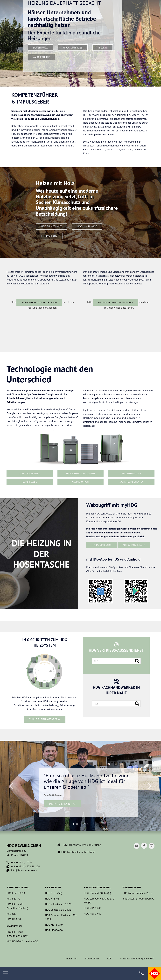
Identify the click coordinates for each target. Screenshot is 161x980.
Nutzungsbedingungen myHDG (137, 958)
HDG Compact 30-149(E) (59, 910)
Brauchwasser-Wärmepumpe (138, 899)
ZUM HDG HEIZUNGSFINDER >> (45, 719)
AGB (109, 958)
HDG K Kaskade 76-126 (58, 904)
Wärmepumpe (41, 57)
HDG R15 (12, 914)
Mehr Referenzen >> (62, 803)
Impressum (71, 958)
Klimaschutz (49, 236)
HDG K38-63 (52, 899)
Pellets (103, 48)
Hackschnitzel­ (73, 48)
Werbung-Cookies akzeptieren (39, 302)
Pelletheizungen (131, 474)
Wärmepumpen (80, 482)
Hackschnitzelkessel (97, 887)
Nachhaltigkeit (87, 226)
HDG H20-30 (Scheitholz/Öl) (22, 941)
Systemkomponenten (131, 482)
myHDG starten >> (102, 545)
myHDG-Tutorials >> (134, 545)
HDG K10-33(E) (54, 893)
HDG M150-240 (93, 908)
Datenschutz (92, 958)
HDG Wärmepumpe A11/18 (137, 893)
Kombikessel (30, 482)
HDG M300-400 (54, 930)
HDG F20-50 (13, 899)
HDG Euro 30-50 (16, 893)
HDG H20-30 (14, 919)
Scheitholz (40, 48)
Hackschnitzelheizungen (80, 474)
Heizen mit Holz (51, 226)
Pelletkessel (53, 887)
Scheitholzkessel (29, 474)
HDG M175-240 (54, 925)
